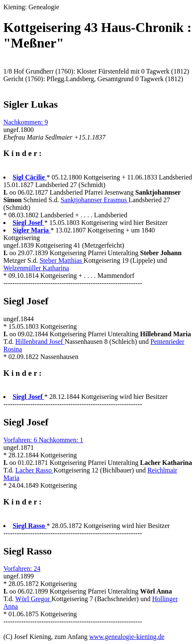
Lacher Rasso (35, 470)
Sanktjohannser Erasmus (94, 200)
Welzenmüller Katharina (36, 268)
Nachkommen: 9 (26, 122)
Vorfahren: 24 (22, 569)
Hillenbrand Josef (40, 342)
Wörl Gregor (33, 599)
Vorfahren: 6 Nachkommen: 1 (43, 440)
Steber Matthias (61, 260)
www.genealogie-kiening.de (127, 637)
